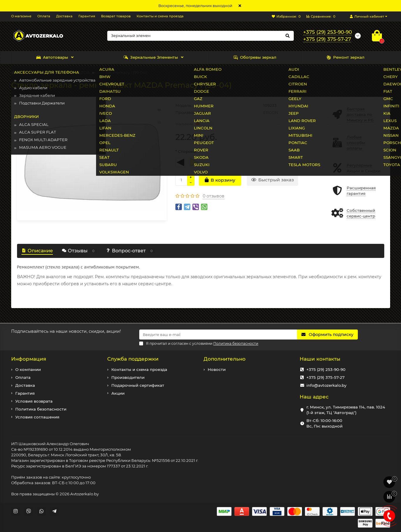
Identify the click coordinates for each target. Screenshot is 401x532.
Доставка (64, 16)
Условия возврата (34, 401)
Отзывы (79, 251)
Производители (128, 377)
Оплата (44, 16)
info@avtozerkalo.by (326, 385)
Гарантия (87, 16)
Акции (118, 393)
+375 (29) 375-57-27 (326, 377)
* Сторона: (186, 151)
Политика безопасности (41, 409)
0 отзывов (214, 196)
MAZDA (82, 72)
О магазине (21, 16)
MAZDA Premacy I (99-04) (121, 72)
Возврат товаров (116, 16)
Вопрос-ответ (130, 251)
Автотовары (52, 57)
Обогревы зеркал (255, 57)
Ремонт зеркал (345, 57)
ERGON (271, 112)
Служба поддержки (133, 359)
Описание (37, 251)
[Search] (200, 36)
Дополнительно (225, 359)
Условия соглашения (37, 417)
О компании (28, 369)
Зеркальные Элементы (151, 57)
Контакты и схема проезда (160, 16)
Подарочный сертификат (138, 385)
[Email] (218, 335)
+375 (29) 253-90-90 (326, 369)
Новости (217, 369)
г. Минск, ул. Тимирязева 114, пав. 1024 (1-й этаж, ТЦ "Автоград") (346, 410)
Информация (29, 359)
